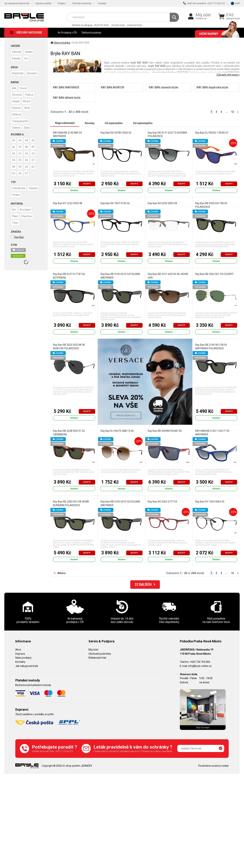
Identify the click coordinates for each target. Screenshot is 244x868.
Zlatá (27, 127)
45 (35, 140)
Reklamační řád (97, 658)
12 (232, 112)
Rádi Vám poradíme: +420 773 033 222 (204, 3)
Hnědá (16, 101)
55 (21, 159)
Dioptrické (18, 73)
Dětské (30, 52)
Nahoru (60, 573)
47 (21, 146)
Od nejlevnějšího (143, 123)
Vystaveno (18, 254)
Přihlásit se (201, 19)
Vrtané (16, 194)
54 (14, 159)
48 (28, 146)
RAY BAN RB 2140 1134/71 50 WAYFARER (212, 433)
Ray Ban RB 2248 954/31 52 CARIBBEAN (69, 433)
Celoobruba (19, 187)
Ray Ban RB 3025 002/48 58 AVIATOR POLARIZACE (69, 347)
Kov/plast (26, 208)
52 (28, 153)
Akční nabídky (218, 34)
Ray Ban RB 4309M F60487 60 (165, 431)
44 (28, 140)
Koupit (87, 184)
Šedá (28, 107)
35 (14, 140)
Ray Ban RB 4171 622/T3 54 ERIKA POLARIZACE (167, 134)
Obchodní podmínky (82, 3)
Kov (14, 208)
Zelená (16, 127)
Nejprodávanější (65, 123)
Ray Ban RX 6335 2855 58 (162, 203)
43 (21, 140)
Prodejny (62, 3)
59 (21, 166)
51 (21, 153)
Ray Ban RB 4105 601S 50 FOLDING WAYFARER (120, 503)
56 (28, 159)
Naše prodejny (23, 658)
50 (14, 153)
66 (21, 172)
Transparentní (20, 120)
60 (28, 166)
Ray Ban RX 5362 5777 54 (162, 502)
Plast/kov (28, 215)
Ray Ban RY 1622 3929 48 (68, 203)
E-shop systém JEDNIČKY (78, 766)
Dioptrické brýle (134, 25)
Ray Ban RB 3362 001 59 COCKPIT (214, 274)
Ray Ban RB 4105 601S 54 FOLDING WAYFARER (120, 276)
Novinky (90, 123)
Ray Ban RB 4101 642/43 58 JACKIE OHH (168, 276)
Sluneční (33, 73)
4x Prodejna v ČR (67, 33)
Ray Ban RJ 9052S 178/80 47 (212, 133)
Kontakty (102, 3)
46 (14, 146)
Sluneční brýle (118, 25)
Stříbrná (17, 114)
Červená (17, 94)
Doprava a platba (43, 3)
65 (14, 172)
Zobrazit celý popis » (228, 75)
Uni (27, 58)
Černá (24, 88)
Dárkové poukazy (91, 33)
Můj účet (203, 15)
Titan (15, 221)
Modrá (27, 101)
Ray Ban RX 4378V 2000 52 (116, 133)
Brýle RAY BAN (102, 25)
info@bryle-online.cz (200, 666)
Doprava (20, 654)
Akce (18, 650)
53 (35, 153)
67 (28, 172)
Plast (15, 215)
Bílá (14, 88)
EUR (238, 3)
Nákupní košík (233, 19)
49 (35, 146)
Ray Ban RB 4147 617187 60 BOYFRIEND (69, 276)
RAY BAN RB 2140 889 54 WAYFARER (67, 134)
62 (35, 166)
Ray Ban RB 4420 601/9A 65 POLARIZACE (211, 205)
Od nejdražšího (114, 123)
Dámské (17, 52)
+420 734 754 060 (200, 662)
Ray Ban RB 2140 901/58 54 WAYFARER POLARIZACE (211, 347)
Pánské (16, 58)
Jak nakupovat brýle (27, 666)
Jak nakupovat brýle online (17, 3)
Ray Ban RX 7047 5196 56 (115, 203)
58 (14, 166)
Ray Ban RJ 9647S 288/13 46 (117, 431)
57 (35, 159)
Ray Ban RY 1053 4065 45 (210, 502)
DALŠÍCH (145, 585)
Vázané (34, 187)
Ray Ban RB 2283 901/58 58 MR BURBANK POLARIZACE (71, 503)
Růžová (16, 107)
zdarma (18, 249)
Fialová (30, 94)
